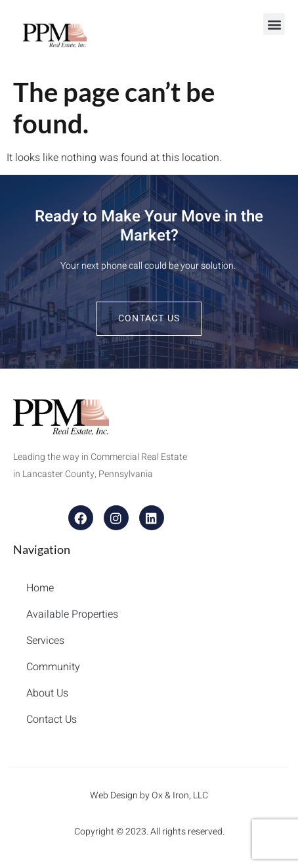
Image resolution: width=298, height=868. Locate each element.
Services (45, 641)
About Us (47, 693)
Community (53, 667)
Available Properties (72, 614)
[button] (274, 24)
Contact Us (52, 720)
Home (40, 588)
